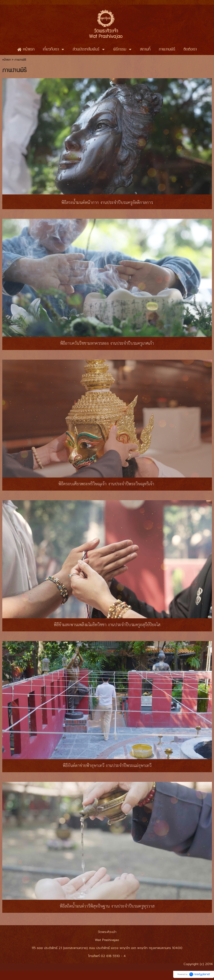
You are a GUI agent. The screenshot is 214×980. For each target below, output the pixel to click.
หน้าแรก (7, 60)
